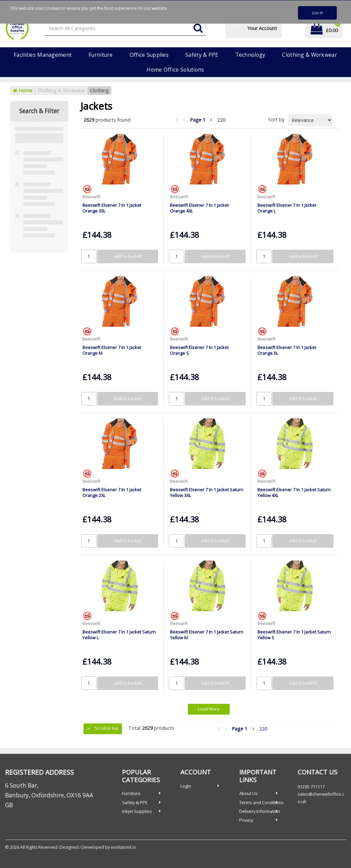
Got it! (317, 13)
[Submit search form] (198, 29)
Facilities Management (43, 55)
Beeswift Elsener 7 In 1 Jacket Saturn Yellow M (207, 635)
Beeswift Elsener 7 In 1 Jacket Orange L (287, 208)
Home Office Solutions (175, 70)
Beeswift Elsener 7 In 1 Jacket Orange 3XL (112, 208)
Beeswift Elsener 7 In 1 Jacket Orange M (112, 350)
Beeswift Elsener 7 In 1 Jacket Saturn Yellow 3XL (207, 492)
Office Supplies (149, 55)
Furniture (101, 55)
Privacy (246, 820)
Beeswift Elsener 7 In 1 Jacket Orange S (199, 350)
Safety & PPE (202, 55)
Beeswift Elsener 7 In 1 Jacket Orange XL (287, 350)
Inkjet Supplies (137, 811)
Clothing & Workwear (309, 55)
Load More (209, 709)
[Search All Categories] (125, 29)
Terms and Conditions (261, 802)
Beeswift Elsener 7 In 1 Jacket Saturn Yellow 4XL (294, 492)
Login (186, 786)
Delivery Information (260, 811)
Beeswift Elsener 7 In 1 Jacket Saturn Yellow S (294, 635)
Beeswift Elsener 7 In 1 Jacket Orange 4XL (199, 208)
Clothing (99, 90)
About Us (248, 793)
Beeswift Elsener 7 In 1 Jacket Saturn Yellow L (119, 635)
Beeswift (91, 197)
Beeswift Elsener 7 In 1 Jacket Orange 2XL (112, 492)
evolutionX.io (123, 847)
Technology (250, 55)
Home (23, 90)
